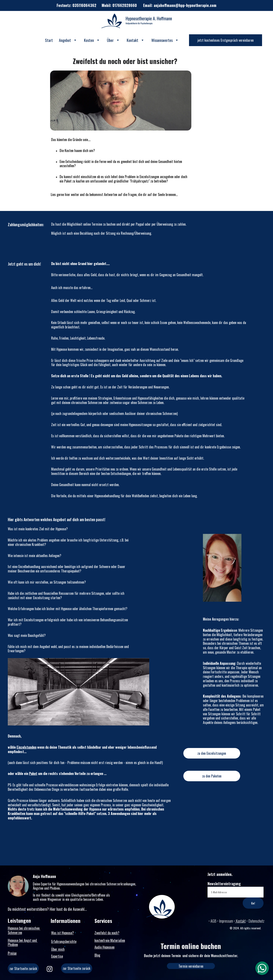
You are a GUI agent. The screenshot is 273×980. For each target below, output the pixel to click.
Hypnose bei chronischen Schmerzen (24, 932)
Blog (97, 956)
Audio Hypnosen (105, 948)
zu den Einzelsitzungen (212, 755)
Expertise (57, 957)
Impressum (226, 922)
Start (49, 40)
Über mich (58, 950)
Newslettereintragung (224, 889)
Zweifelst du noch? (107, 934)
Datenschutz (256, 922)
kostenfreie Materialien (110, 941)
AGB (214, 922)
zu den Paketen (212, 778)
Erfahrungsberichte (64, 942)
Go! (253, 909)
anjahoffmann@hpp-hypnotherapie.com (185, 5)
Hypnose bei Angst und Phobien (23, 944)
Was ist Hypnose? (63, 934)
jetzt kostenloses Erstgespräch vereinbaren (226, 40)
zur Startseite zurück (77, 970)
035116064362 (84, 5)
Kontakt (240, 922)
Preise (12, 954)
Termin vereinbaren (191, 967)
